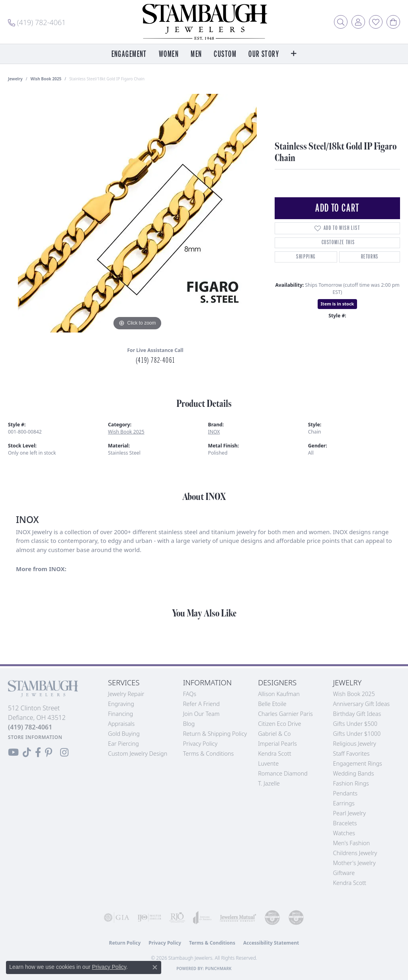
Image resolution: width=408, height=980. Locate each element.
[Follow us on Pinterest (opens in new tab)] (49, 752)
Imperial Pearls (277, 744)
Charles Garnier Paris (285, 714)
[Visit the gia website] (117, 918)
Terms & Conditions (209, 753)
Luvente (268, 763)
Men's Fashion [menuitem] (351, 843)
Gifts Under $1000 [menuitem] (357, 734)
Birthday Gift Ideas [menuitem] (357, 714)
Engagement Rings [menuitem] (358, 763)
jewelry (15, 79)
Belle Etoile (272, 704)
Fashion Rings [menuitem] (351, 783)
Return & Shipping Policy (215, 734)
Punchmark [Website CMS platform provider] (218, 968)
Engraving (121, 704)
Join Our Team (201, 714)
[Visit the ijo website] (149, 918)
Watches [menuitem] (344, 833)
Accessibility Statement (271, 943)
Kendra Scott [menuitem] (350, 883)
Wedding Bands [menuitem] (354, 773)
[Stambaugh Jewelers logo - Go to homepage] (204, 22)
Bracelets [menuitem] (345, 823)
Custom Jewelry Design (138, 753)
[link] (37, 22)
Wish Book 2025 (46, 79)
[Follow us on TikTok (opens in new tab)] (27, 752)
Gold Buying (124, 734)
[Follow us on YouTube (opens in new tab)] (13, 752)
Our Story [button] (264, 54)
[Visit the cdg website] (272, 918)
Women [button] (169, 54)
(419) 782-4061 (155, 360)
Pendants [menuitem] (346, 793)
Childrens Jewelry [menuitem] (355, 853)
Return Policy (125, 943)
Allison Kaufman (279, 694)
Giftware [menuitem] (344, 873)
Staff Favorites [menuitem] (351, 753)
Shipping (306, 257)
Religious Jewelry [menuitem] (355, 744)
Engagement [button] (129, 54)
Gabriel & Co (274, 734)
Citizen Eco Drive (279, 724)
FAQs (190, 694)
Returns (370, 257)
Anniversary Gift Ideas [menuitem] (362, 704)
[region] (137, 213)
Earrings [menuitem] (344, 803)
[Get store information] (35, 737)
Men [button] (196, 54)
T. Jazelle (269, 783)
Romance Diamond (283, 773)
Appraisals (121, 724)
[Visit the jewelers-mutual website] (238, 918)
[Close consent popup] (155, 967)
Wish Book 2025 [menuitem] (354, 694)
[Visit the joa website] (202, 918)
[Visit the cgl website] (296, 918)
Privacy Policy (200, 744)
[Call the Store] (30, 727)
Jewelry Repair (126, 694)
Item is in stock (338, 304)
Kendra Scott (274, 753)
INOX (214, 432)
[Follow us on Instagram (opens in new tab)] (64, 752)
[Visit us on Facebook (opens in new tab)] (38, 752)
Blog (189, 724)
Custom (225, 54)
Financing (120, 714)
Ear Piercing (123, 744)
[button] (341, 22)
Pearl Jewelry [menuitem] (349, 813)
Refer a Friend (201, 704)
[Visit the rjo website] (177, 918)
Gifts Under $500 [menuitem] (355, 724)
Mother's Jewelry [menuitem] (354, 863)
